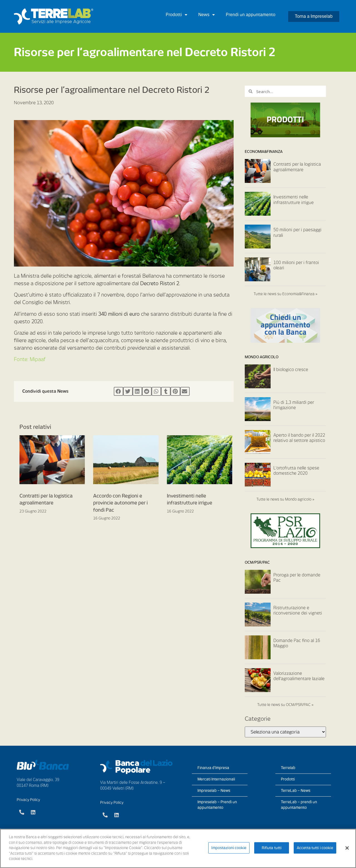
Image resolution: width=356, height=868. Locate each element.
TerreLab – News (296, 791)
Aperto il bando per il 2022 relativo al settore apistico (299, 438)
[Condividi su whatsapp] (156, 391)
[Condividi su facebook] (118, 391)
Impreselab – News (214, 791)
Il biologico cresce (291, 370)
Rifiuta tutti (272, 848)
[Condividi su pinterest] (175, 391)
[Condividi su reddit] (147, 391)
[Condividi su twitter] (128, 391)
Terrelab (288, 768)
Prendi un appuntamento (251, 15)
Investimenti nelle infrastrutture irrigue (294, 200)
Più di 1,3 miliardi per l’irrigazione (294, 405)
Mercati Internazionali (216, 779)
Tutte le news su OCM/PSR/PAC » (285, 705)
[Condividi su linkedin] (137, 391)
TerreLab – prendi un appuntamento (299, 805)
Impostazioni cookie (229, 848)
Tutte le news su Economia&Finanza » (285, 294)
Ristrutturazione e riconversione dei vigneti (298, 611)
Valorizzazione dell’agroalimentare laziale (299, 676)
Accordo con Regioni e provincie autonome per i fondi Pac (120, 503)
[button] (314, 17)
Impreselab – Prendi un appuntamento (217, 805)
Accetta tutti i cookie (315, 848)
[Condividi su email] (185, 391)
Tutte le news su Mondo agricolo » (285, 499)
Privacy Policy (28, 800)
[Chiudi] (347, 848)
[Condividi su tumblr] (166, 391)
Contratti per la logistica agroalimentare (297, 167)
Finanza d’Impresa (213, 768)
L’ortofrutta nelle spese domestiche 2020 (296, 471)
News (207, 15)
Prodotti (176, 15)
